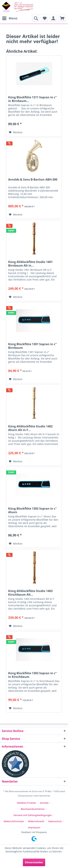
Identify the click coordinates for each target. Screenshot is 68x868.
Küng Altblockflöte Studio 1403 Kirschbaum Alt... (30, 593)
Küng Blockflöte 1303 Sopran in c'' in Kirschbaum (32, 675)
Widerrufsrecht (36, 821)
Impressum (34, 827)
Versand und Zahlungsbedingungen (33, 815)
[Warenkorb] (62, 18)
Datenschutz (55, 821)
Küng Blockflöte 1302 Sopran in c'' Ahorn (32, 510)
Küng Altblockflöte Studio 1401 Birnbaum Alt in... (30, 264)
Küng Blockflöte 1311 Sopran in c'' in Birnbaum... (32, 99)
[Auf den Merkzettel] (16, 132)
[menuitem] (10, 18)
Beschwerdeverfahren (33, 809)
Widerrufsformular (14, 821)
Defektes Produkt (26, 803)
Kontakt (44, 803)
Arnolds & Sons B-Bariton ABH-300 (33, 180)
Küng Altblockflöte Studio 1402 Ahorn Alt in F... (30, 428)
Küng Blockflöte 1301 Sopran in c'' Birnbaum (32, 346)
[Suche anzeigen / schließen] (36, 18)
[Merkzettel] (44, 18)
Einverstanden (34, 862)
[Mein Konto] (53, 18)
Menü (10, 18)
